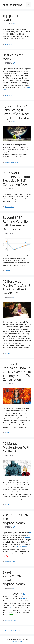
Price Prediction (11, 562)
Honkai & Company (12, 162)
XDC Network (22, 547)
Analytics (8, 44)
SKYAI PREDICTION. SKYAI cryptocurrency (14, 578)
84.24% (28, 537)
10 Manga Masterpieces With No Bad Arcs (17, 447)
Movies (8, 353)
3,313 (12, 630)
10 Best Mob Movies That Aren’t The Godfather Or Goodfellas (16, 287)
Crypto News (10, 207)
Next (18, 630)
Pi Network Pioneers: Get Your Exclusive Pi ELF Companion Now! (17, 179)
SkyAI (12, 608)
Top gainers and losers (15, 18)
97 (24, 594)
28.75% (23, 598)
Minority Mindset (12, 5)
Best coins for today (13, 57)
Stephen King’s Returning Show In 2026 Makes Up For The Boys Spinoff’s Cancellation (17, 372)
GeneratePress (17, 641)
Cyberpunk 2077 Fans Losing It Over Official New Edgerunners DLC (16, 112)
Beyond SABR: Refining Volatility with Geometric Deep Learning (16, 223)
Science (8, 271)
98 (30, 533)
